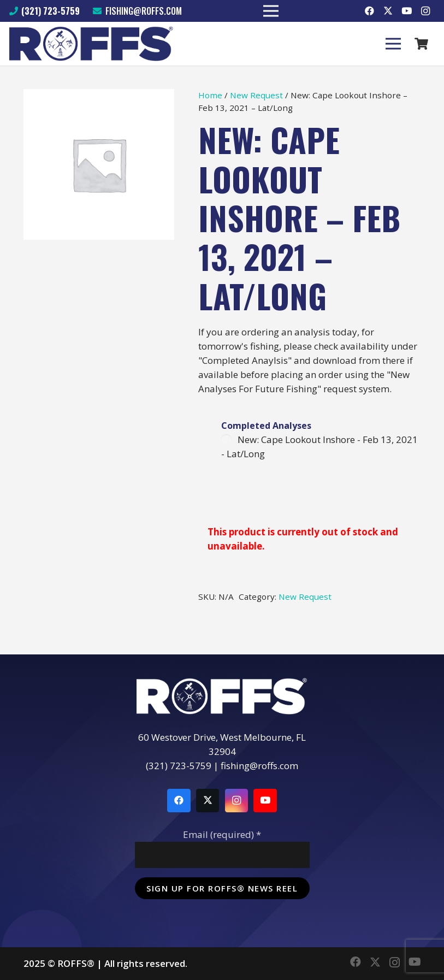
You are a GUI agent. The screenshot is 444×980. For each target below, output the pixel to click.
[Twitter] (388, 11)
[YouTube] (407, 11)
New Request (256, 95)
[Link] (91, 44)
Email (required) (222, 834)
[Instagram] (425, 11)
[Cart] (422, 44)
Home (210, 95)
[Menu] (393, 44)
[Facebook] (370, 11)
